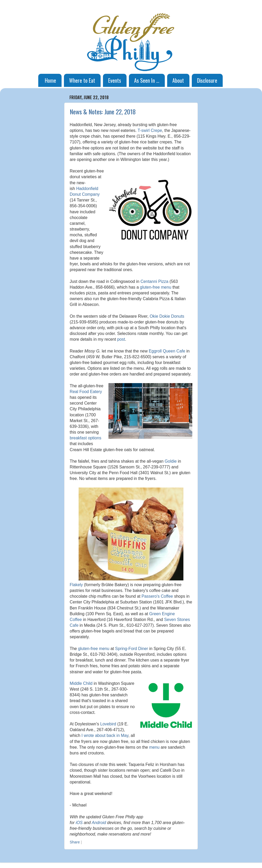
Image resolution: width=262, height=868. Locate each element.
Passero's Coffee (157, 596)
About (178, 80)
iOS (79, 823)
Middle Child (81, 683)
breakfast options (86, 438)
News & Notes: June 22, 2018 (103, 111)
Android (99, 823)
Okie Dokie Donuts (167, 316)
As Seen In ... (147, 80)
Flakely (76, 585)
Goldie (171, 461)
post (121, 339)
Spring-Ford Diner (132, 649)
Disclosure (207, 80)
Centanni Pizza (154, 281)
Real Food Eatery (86, 392)
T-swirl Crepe (150, 130)
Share (75, 842)
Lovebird (108, 724)
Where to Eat (82, 80)
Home (50, 80)
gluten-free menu (156, 287)
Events (115, 80)
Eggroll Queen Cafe (167, 351)
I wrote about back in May (105, 735)
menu (154, 747)
